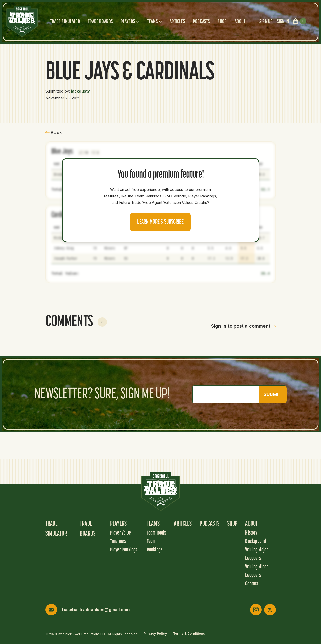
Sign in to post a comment (243, 326)
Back (54, 132)
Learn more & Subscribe (160, 222)
